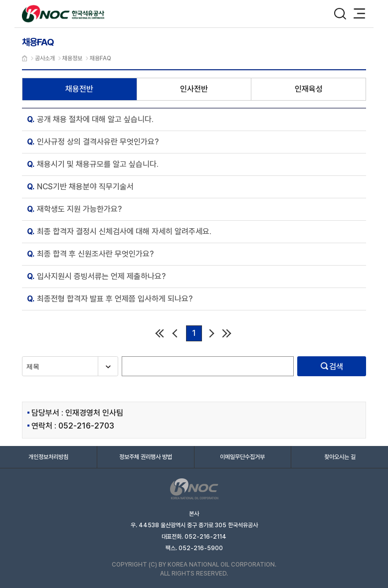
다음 (212, 333)
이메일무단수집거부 (242, 457)
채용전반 (79, 89)
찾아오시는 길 (340, 457)
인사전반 (194, 89)
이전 (176, 333)
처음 (159, 333)
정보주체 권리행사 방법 (146, 457)
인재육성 (309, 89)
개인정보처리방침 (48, 457)
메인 (25, 58)
